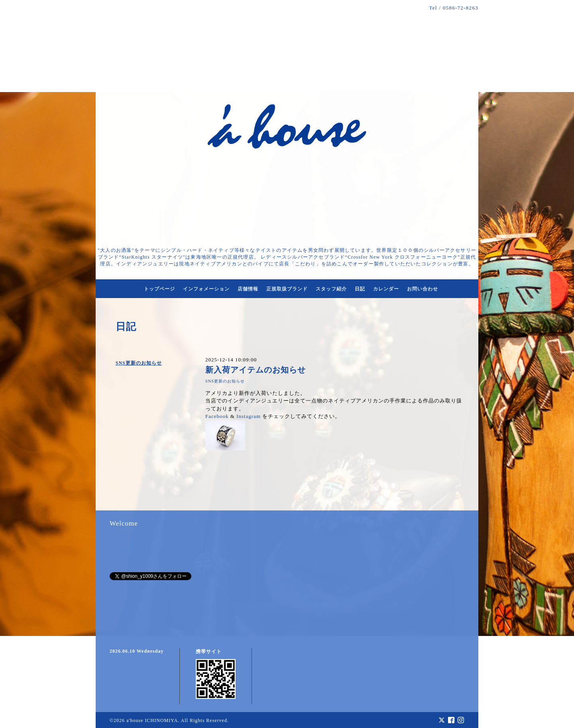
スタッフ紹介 (331, 289)
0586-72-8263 (461, 8)
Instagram (249, 416)
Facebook (217, 416)
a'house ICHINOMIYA (152, 720)
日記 (360, 289)
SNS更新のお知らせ (139, 363)
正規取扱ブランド (287, 289)
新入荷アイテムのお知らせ (256, 370)
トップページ (159, 289)
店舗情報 (248, 289)
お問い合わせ (423, 289)
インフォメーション (206, 289)
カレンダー (386, 289)
